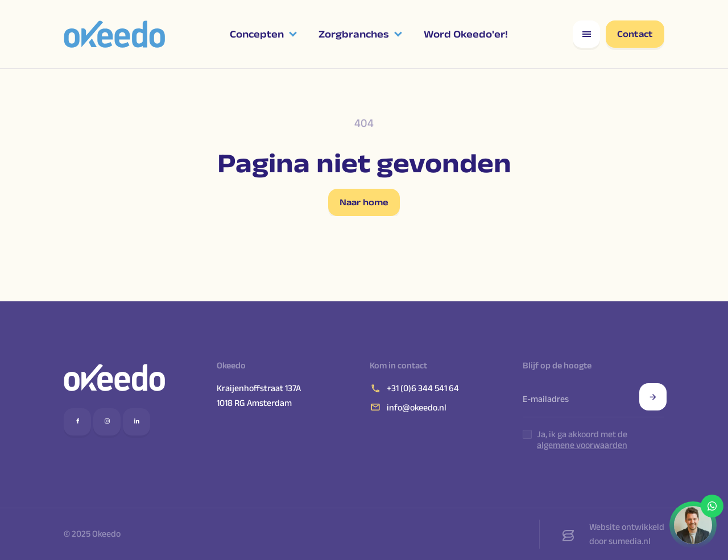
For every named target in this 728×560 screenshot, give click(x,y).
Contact (635, 34)
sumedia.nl (630, 541)
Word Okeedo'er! (466, 34)
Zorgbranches (354, 34)
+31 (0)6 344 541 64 (414, 388)
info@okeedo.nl (408, 407)
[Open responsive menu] (586, 34)
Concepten (257, 34)
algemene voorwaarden (582, 445)
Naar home (364, 202)
